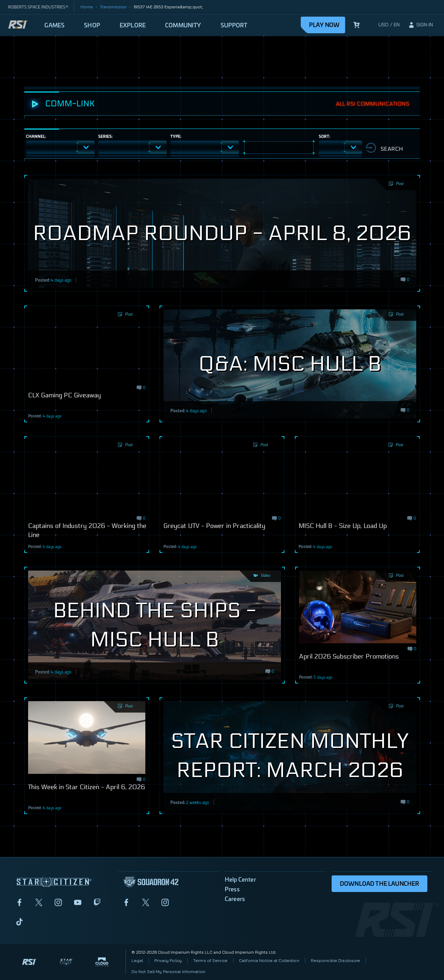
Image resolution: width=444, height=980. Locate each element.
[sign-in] (420, 25)
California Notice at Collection (269, 960)
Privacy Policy (168, 960)
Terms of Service (210, 960)
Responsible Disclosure (336, 960)
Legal (137, 960)
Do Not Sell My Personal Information (168, 972)
